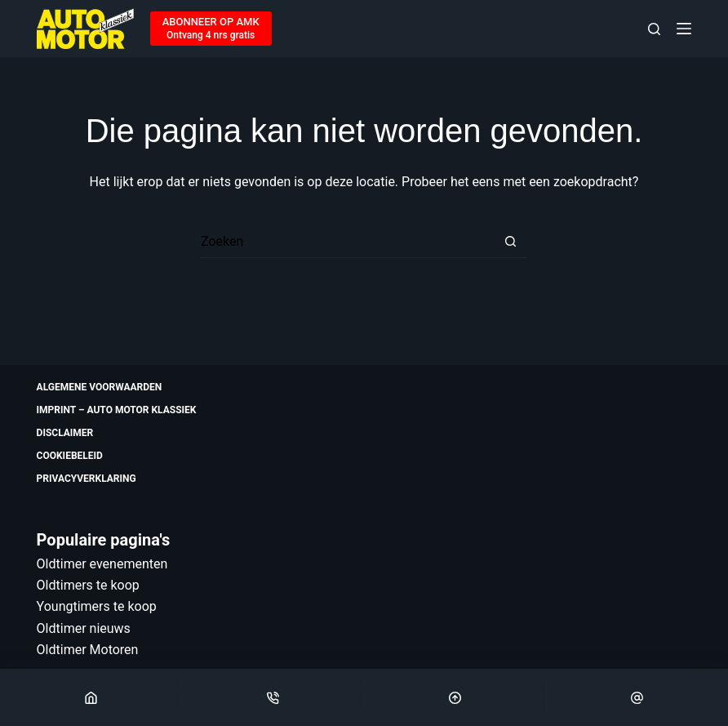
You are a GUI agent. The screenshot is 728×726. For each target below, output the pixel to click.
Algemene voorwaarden (100, 387)
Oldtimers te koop (88, 585)
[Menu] (684, 29)
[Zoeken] (654, 29)
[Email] (637, 697)
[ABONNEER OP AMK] (211, 29)
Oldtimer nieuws (84, 628)
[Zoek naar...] (348, 242)
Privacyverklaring (87, 479)
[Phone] (273, 697)
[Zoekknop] (511, 242)
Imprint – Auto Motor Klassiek (117, 410)
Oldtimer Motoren (88, 650)
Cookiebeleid (70, 456)
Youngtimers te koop (97, 606)
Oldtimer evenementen (102, 564)
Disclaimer (65, 433)
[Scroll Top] (455, 697)
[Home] (91, 697)
